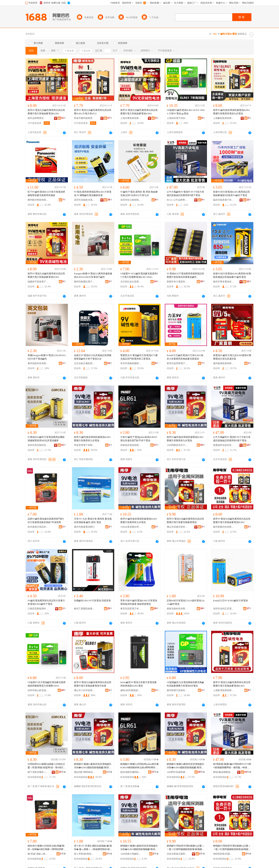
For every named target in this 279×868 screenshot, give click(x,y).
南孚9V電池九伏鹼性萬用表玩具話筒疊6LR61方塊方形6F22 (93, 112)
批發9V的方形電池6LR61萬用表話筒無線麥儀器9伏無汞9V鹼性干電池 (231, 194)
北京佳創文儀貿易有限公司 (85, 363)
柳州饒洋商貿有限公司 (38, 200)
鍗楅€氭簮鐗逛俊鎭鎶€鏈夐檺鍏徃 (224, 772)
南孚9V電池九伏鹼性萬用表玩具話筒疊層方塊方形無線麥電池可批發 (93, 684)
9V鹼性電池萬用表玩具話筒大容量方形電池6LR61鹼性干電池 (46, 602)
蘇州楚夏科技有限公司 (224, 527)
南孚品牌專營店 (36, 118)
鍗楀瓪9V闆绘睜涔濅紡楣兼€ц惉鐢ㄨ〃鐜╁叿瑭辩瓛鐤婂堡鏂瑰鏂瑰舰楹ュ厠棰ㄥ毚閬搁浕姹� (185, 848)
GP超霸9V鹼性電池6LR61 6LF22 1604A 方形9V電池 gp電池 (186, 112)
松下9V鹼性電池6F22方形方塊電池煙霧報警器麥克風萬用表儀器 (46, 194)
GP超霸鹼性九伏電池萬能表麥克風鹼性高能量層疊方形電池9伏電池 (185, 684)
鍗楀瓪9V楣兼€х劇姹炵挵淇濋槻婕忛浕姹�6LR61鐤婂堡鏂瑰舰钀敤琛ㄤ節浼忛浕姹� (93, 766)
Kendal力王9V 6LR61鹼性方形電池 (230, 601)
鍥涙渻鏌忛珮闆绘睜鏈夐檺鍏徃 (131, 772)
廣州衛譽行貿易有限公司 (177, 690)
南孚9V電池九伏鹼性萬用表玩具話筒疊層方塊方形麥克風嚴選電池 (185, 521)
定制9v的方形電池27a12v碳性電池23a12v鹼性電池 (186, 602)
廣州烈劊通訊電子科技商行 (85, 282)
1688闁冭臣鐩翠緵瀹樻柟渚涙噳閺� (177, 772)
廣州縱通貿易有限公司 (224, 363)
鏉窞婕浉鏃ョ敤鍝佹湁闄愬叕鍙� (38, 854)
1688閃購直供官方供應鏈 (177, 445)
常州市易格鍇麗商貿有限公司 (131, 363)
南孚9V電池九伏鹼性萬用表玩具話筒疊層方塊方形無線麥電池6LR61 (46, 112)
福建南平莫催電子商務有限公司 (38, 282)
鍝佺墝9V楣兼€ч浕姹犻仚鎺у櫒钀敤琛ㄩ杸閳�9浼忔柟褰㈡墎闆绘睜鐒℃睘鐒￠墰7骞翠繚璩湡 (46, 848)
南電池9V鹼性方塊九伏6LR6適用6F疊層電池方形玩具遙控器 (232, 357)
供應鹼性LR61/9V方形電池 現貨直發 (92, 601)
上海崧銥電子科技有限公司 (177, 118)
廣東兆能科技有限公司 (177, 609)
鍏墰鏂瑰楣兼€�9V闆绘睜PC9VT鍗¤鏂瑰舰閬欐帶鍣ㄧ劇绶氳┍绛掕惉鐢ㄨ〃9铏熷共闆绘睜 (232, 766)
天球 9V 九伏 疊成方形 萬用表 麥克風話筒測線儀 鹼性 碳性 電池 (93, 521)
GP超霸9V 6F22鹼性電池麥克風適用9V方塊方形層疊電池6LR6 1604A (139, 275)
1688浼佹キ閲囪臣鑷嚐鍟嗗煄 (131, 854)
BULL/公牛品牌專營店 (177, 200)
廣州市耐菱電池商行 (84, 527)
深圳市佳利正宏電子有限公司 (224, 609)
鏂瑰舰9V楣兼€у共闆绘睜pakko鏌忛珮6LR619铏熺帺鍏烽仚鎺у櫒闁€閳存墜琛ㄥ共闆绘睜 (139, 766)
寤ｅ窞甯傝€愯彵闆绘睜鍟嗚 (85, 854)
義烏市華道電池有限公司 (224, 282)
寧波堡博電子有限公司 (85, 445)
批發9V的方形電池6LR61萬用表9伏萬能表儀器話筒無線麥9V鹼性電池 (232, 275)
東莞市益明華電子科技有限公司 (177, 363)
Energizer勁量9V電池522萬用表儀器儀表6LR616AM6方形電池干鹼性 (93, 275)
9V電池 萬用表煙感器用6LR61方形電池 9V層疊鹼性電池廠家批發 (93, 194)
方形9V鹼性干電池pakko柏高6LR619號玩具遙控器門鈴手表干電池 (139, 439)
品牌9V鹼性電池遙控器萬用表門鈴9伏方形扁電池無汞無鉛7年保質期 (46, 521)
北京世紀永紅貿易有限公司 (131, 282)
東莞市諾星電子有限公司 (131, 609)
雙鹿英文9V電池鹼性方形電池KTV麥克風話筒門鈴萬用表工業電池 (139, 357)
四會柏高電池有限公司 (131, 445)
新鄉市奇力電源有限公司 (177, 282)
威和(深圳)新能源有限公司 (131, 690)
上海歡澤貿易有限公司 (224, 690)
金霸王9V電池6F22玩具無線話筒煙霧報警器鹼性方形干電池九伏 (93, 357)
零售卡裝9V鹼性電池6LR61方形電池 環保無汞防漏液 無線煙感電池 (139, 602)
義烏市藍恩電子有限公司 (224, 200)
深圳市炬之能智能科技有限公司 (131, 200)
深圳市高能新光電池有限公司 (85, 200)
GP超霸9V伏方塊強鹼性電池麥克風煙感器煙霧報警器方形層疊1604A (47, 684)
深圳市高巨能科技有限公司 (38, 445)
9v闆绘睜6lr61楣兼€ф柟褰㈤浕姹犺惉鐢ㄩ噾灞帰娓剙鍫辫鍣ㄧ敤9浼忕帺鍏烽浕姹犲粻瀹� (47, 766)
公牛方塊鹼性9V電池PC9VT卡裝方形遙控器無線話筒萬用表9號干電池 (185, 194)
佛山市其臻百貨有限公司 (177, 527)
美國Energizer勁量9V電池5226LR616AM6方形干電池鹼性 (47, 357)
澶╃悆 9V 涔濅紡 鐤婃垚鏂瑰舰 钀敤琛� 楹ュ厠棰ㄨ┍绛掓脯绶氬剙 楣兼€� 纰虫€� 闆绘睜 (93, 848)
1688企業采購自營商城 (131, 527)
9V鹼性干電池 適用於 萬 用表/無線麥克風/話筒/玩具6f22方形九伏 (139, 194)
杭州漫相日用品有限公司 (38, 527)
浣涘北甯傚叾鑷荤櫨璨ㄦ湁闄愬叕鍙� (177, 854)
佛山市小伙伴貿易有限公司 (85, 690)
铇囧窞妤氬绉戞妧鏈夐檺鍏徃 (224, 854)
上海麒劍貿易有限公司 (224, 118)
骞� (62, 772)
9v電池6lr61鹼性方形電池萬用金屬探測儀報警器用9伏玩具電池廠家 (46, 439)
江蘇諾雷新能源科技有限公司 (38, 609)
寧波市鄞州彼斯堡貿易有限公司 (85, 118)
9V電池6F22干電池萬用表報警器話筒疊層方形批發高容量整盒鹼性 (185, 275)
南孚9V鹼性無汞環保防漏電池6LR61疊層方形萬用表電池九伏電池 (231, 112)
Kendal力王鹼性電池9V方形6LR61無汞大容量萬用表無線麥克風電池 (185, 357)
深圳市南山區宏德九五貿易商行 (38, 690)
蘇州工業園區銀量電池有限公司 (85, 609)
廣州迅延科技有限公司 (38, 363)
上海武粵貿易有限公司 (131, 118)
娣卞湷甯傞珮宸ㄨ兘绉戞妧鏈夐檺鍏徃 (38, 772)
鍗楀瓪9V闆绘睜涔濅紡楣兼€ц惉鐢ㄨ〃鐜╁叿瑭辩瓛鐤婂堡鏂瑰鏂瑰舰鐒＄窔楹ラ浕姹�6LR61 (232, 848)
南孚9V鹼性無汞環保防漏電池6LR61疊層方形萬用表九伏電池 (92, 439)
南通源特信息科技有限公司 (224, 445)
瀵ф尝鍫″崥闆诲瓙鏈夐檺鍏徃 (85, 772)
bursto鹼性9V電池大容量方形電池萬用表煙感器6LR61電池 (138, 684)
